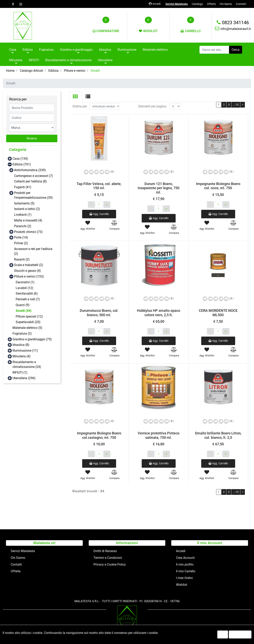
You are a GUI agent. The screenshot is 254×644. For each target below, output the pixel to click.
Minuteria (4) (22, 356)
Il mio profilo (185, 564)
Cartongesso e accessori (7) (34, 176)
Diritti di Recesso (105, 551)
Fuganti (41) (23, 187)
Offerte (211, 4)
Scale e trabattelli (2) (29, 265)
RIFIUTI (34, 60)
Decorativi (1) (25, 282)
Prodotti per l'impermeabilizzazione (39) (33, 195)
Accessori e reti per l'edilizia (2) (33, 251)
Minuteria (16, 60)
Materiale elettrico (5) (27, 328)
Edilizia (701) (22, 164)
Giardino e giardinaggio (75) (32, 339)
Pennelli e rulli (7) (28, 299)
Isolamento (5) (24, 203)
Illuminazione (127, 50)
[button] (236, 50)
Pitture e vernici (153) (29, 276)
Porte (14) (21, 237)
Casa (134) (20, 159)
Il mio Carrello (186, 571)
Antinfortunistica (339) (30, 170)
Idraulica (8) (21, 345)
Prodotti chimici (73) (28, 232)
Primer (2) (21, 243)
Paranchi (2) (23, 226)
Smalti (95, 71)
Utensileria (105, 60)
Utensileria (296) (24, 378)
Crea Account (185, 558)
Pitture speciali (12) (29, 316)
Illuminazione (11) (25, 351)
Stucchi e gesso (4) (27, 271)
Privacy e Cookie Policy (110, 564)
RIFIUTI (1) (20, 373)
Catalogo (197, 4)
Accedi (155, 4)
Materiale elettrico (155, 50)
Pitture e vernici (75, 71)
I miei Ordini (184, 578)
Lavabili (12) (25, 288)
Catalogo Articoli (31, 71)
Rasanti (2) (22, 259)
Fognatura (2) (22, 333)
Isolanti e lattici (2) (27, 209)
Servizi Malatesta (177, 4)
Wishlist (182, 585)
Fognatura (46, 50)
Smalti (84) (24, 311)
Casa (13, 50)
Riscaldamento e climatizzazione (68, 60)
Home (10, 71)
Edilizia (28, 50)
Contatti (241, 4)
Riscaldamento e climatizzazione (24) (27, 364)
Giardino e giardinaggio (76, 50)
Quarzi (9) (23, 305)
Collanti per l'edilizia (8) (30, 181)
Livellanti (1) (23, 215)
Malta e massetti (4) (28, 220)
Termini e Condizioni (108, 558)
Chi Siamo (226, 4)
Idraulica (105, 50)
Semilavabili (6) (27, 293)
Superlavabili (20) (28, 322)
